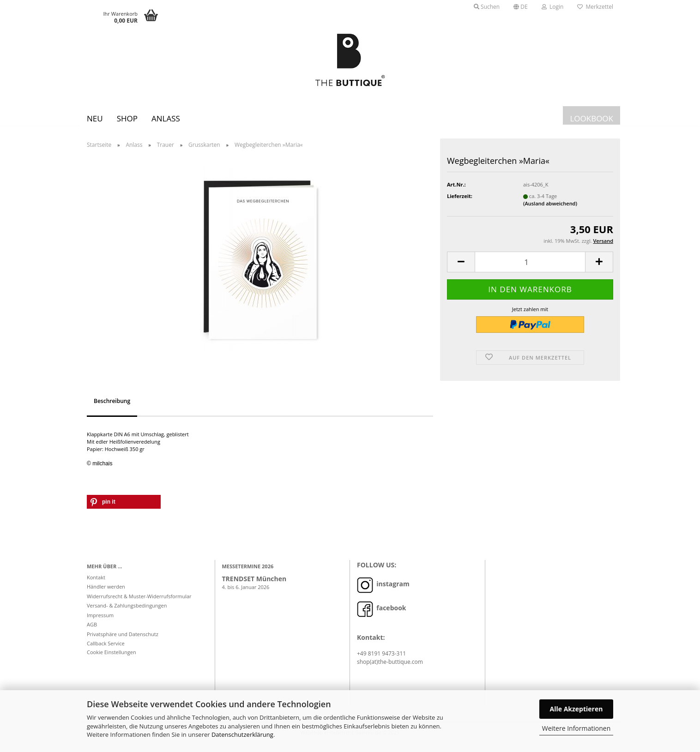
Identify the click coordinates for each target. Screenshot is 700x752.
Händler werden (106, 593)
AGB (92, 631)
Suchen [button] (487, 7)
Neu (95, 118)
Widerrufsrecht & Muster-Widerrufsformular (139, 603)
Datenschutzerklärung (242, 734)
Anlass (166, 118)
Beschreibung (112, 408)
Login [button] (553, 7)
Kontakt (96, 584)
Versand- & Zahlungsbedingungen (127, 612)
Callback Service (106, 650)
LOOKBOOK (591, 118)
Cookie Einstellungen (112, 659)
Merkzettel (595, 7)
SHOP (127, 118)
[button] (521, 7)
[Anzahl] (530, 269)
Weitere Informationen (576, 728)
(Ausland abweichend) (550, 210)
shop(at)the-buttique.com (390, 669)
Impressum (100, 622)
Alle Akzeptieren (576, 709)
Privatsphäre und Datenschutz (123, 641)
